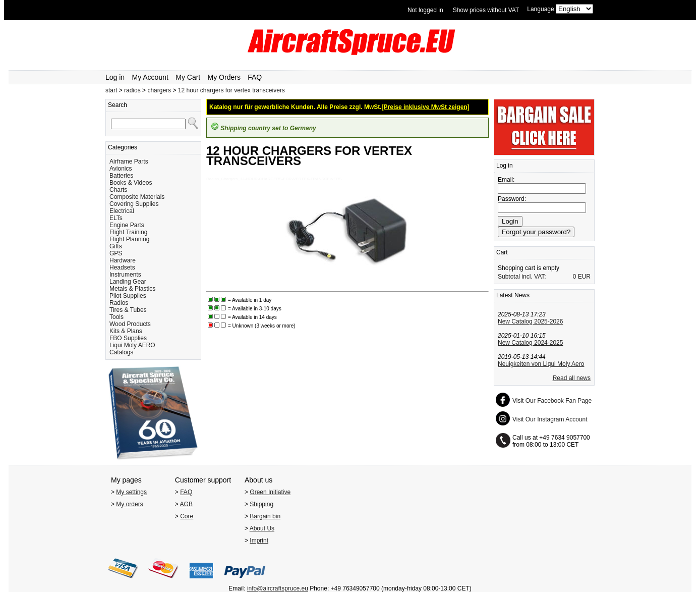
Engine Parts (127, 225)
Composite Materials (137, 197)
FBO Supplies (128, 338)
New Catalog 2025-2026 (530, 321)
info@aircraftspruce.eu (278, 588)
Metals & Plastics (132, 289)
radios (132, 90)
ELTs (116, 218)
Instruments (125, 275)
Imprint (259, 541)
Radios (119, 303)
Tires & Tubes (128, 310)
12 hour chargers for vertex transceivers (231, 90)
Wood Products (130, 324)
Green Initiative (270, 492)
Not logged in (425, 10)
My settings (131, 492)
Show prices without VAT (486, 10)
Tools (116, 317)
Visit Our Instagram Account (550, 419)
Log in (115, 77)
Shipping (261, 504)
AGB (186, 504)
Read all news (572, 378)
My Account (150, 77)
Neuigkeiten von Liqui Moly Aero (541, 364)
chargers (159, 90)
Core (187, 516)
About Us (262, 528)
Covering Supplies (134, 204)
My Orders (224, 77)
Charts (118, 190)
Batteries (121, 176)
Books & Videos (131, 183)
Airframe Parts (129, 162)
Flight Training (128, 232)
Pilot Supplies (128, 296)
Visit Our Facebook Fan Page (552, 401)
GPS (116, 253)
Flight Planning (129, 239)
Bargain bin (265, 516)
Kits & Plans (126, 331)
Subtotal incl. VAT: (522, 277)
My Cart (188, 77)
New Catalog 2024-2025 (530, 343)
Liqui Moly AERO (132, 345)
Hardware (123, 260)
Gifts (116, 246)
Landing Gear (128, 282)
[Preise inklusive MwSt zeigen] (426, 107)
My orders (129, 504)
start (111, 90)
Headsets (122, 267)
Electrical (122, 211)
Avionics (121, 169)
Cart (502, 252)
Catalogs (121, 352)
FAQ (255, 77)
